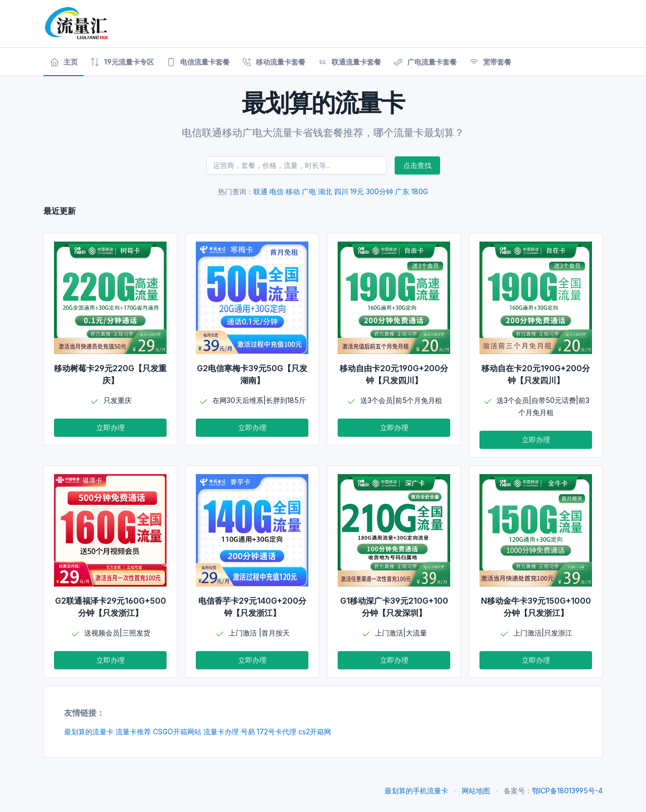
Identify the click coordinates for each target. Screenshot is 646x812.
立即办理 (111, 427)
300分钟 (380, 191)
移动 (293, 191)
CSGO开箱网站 (177, 732)
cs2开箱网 (315, 732)
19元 (357, 191)
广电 (309, 191)
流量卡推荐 (133, 732)
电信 (277, 191)
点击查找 (417, 165)
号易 (248, 732)
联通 (260, 191)
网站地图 (476, 791)
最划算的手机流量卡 (416, 791)
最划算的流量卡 (89, 732)
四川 (341, 191)
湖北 (325, 191)
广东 (402, 191)
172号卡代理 (277, 732)
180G (420, 191)
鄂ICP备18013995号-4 (567, 791)
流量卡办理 (221, 732)
